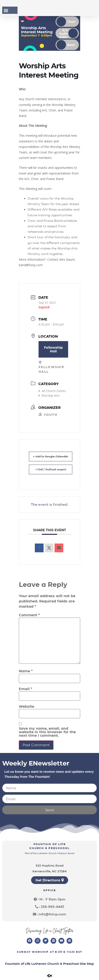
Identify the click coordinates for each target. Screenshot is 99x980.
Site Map (87, 964)
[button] (6, 10)
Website (27, 707)
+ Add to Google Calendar (51, 456)
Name (26, 671)
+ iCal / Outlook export (51, 469)
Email (26, 689)
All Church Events (52, 391)
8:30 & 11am (65, 952)
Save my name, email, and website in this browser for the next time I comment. (47, 732)
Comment (29, 615)
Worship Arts (49, 395)
